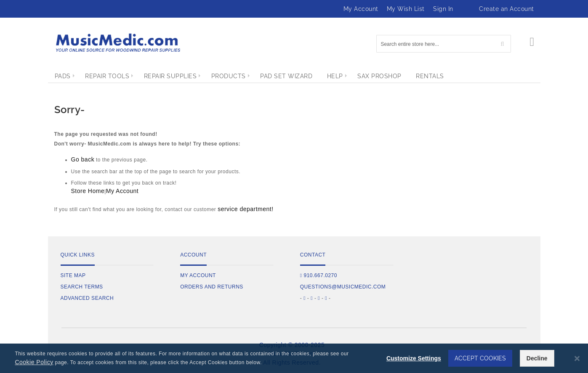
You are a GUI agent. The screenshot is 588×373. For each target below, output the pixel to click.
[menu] (294, 76)
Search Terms (82, 287)
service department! (245, 209)
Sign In (443, 9)
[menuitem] (63, 76)
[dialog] (294, 358)
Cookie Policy (34, 362)
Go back (83, 159)
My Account (361, 9)
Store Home (88, 191)
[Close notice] (577, 358)
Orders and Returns (212, 287)
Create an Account (507, 9)
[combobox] (444, 44)
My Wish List (406, 9)
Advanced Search (87, 298)
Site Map (73, 275)
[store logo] (117, 43)
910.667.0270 (319, 275)
